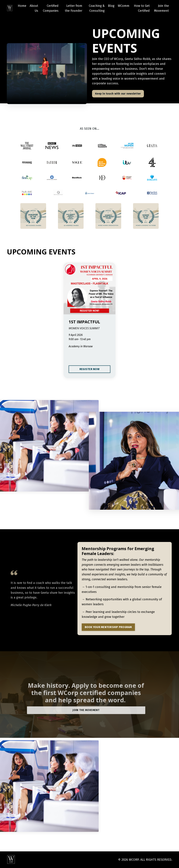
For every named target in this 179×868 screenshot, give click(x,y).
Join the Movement (161, 8)
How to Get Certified (142, 8)
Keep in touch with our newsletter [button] (118, 94)
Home (22, 6)
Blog (111, 6)
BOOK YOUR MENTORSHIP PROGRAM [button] (108, 627)
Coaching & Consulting (97, 8)
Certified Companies (51, 8)
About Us (34, 8)
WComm (124, 6)
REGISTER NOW (89, 369)
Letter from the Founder (74, 8)
